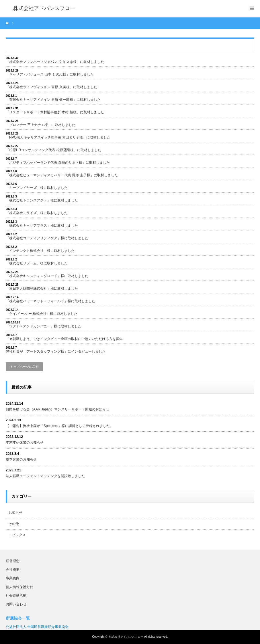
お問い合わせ (16, 604)
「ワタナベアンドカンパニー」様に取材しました (44, 326)
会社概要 (13, 570)
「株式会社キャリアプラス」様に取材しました (42, 226)
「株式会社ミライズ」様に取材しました (37, 213)
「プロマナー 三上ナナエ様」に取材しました (41, 125)
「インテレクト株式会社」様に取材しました (40, 251)
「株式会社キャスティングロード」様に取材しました (47, 276)
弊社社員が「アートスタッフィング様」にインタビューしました (56, 351)
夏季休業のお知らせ (21, 459)
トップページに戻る (24, 367)
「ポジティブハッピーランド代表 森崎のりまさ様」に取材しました (58, 163)
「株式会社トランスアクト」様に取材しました (42, 200)
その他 (14, 524)
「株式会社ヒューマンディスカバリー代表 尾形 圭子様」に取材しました (62, 175)
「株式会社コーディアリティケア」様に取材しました (47, 238)
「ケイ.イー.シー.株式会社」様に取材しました (42, 314)
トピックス (17, 535)
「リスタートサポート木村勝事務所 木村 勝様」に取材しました (55, 112)
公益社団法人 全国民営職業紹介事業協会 (37, 627)
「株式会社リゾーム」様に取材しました (37, 263)
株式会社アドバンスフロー (126, 637)
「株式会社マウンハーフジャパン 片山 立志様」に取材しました (55, 62)
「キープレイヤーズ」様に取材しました (37, 188)
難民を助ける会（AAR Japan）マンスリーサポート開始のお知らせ (57, 409)
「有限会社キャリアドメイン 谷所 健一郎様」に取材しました (53, 100)
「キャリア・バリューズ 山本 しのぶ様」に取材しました (50, 74)
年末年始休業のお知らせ (25, 442)
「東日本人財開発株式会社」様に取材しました (42, 289)
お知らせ (15, 513)
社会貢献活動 (16, 596)
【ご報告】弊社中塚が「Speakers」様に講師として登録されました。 (59, 426)
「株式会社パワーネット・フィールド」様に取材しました (50, 301)
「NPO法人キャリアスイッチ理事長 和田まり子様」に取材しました (58, 137)
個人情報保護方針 (19, 587)
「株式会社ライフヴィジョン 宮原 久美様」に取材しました (51, 87)
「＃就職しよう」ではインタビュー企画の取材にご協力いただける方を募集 (64, 339)
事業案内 (13, 578)
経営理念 (13, 561)
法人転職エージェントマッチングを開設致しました (45, 476)
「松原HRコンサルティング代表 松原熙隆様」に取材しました (53, 150)
